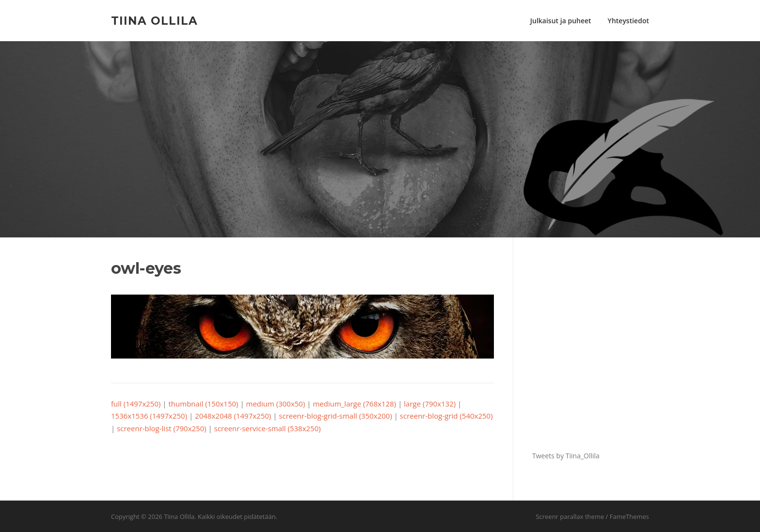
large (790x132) (430, 404)
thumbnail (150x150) (204, 404)
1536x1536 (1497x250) (149, 416)
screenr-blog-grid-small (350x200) (335, 416)
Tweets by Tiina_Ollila (566, 456)
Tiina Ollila (154, 20)
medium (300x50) (276, 404)
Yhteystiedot (628, 21)
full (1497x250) (136, 404)
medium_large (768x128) (354, 404)
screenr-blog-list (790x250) (162, 428)
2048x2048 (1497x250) (233, 416)
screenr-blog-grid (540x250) (446, 416)
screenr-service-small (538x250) (268, 428)
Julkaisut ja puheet (561, 21)
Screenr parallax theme (570, 516)
